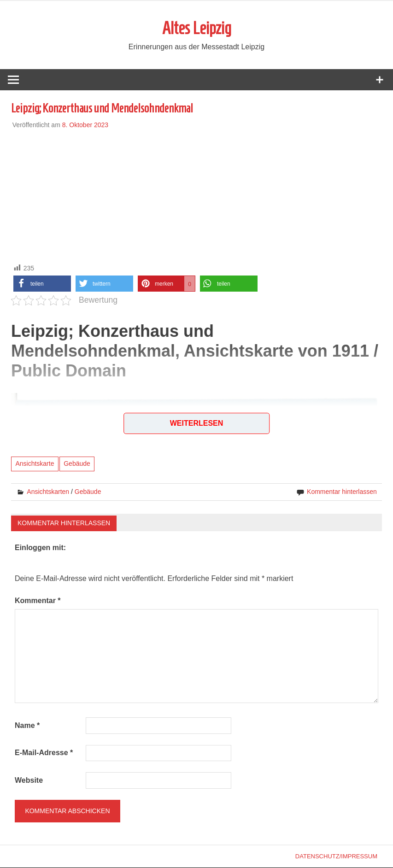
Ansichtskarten (48, 492)
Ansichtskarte (35, 464)
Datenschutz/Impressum (336, 857)
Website (29, 781)
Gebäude (77, 464)
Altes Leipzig (197, 29)
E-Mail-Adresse (44, 754)
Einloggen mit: (40, 548)
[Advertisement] (196, 195)
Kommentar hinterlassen (342, 492)
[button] (42, 284)
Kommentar (38, 601)
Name (27, 726)
